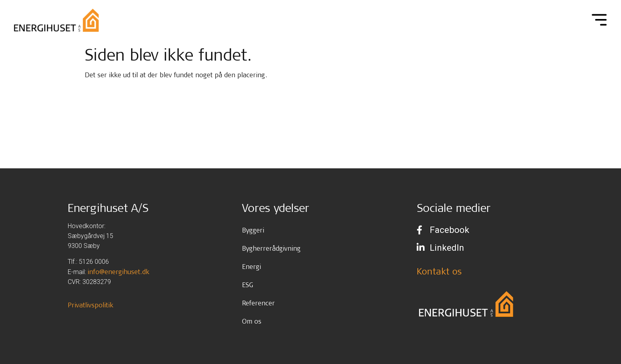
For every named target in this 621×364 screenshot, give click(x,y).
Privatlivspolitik (90, 305)
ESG (248, 285)
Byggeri (253, 230)
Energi (251, 266)
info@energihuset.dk (118, 272)
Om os (252, 321)
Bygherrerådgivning (271, 248)
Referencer (258, 303)
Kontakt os (439, 271)
